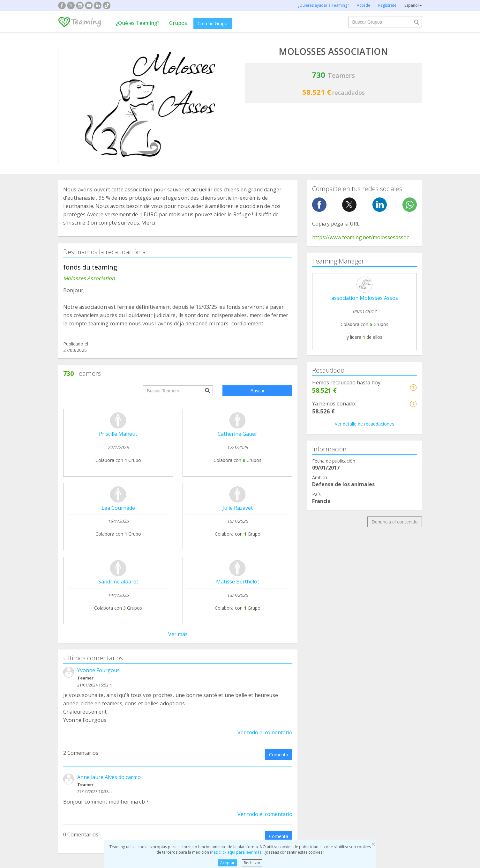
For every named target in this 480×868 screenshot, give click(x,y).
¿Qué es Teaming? (138, 23)
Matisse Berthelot (238, 582)
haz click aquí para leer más (236, 852)
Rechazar (252, 863)
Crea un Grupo (213, 23)
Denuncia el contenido (395, 522)
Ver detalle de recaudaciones (364, 424)
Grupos (178, 23)
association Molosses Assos (365, 298)
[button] (413, 387)
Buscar (257, 391)
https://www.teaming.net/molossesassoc (360, 237)
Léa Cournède (118, 508)
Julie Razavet (238, 508)
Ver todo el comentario (265, 732)
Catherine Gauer (237, 434)
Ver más (178, 634)
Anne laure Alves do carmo (109, 777)
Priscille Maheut (118, 434)
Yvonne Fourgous (98, 670)
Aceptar (227, 863)
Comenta (279, 755)
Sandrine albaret (118, 582)
